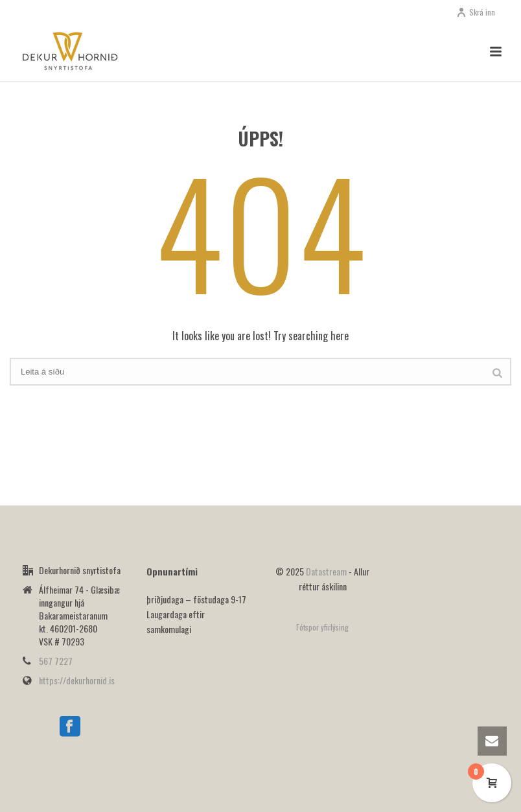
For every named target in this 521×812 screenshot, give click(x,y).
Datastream (327, 571)
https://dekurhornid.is (77, 680)
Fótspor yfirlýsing (322, 627)
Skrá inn (476, 12)
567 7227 (56, 661)
